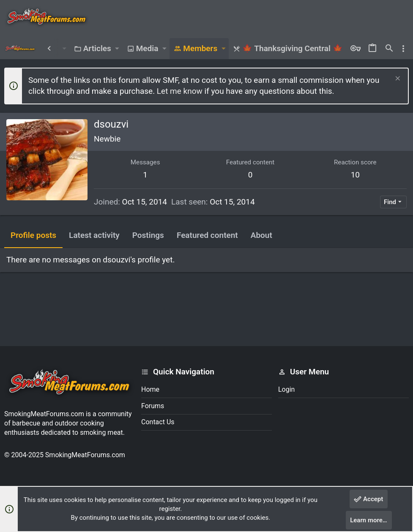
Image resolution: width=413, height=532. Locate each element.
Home (150, 389)
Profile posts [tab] (33, 235)
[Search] (389, 49)
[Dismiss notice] (397, 79)
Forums (153, 406)
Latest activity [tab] (94, 235)
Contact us (158, 422)
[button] (64, 48)
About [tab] (261, 235)
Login (286, 389)
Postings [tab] (148, 235)
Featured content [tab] (207, 235)
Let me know (180, 91)
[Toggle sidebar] (403, 49)
